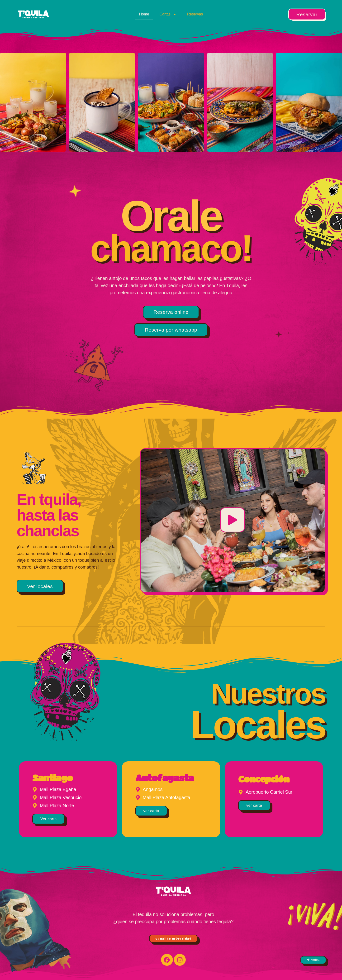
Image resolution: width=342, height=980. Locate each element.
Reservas (195, 14)
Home (144, 14)
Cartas (168, 14)
